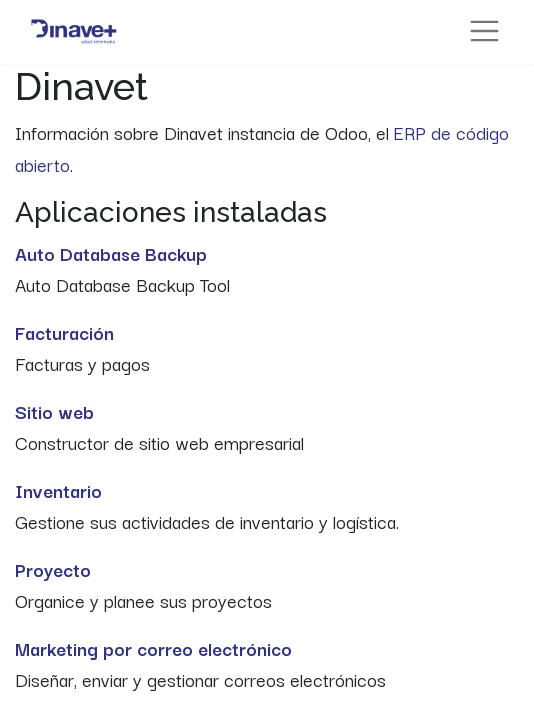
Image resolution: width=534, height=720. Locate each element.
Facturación (64, 332)
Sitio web (54, 411)
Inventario (58, 490)
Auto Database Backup (111, 253)
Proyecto (53, 569)
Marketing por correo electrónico (153, 648)
